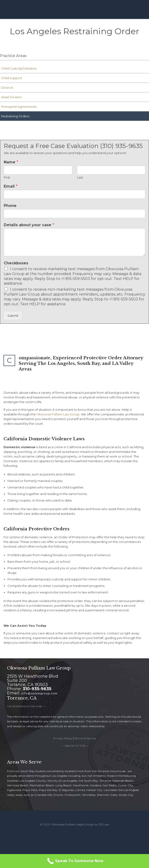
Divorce (7, 87)
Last (80, 177)
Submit (13, 316)
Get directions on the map (24, 706)
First (7, 177)
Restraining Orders (15, 116)
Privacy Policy (63, 738)
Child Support (12, 78)
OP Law (104, 824)
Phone (10, 206)
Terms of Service (85, 738)
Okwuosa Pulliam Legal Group (72, 824)
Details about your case (29, 225)
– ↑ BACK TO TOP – (75, 746)
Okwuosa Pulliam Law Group (58, 414)
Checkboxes (16, 263)
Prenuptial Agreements (19, 107)
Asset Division (11, 97)
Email (11, 186)
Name (11, 162)
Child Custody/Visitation (19, 68)
